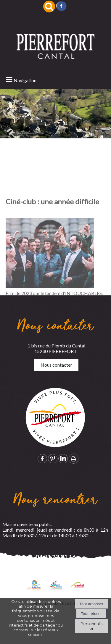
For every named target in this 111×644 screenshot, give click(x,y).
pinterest (53, 458)
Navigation (25, 80)
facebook (42, 458)
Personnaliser (91, 626)
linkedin (63, 458)
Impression (74, 459)
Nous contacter (56, 365)
